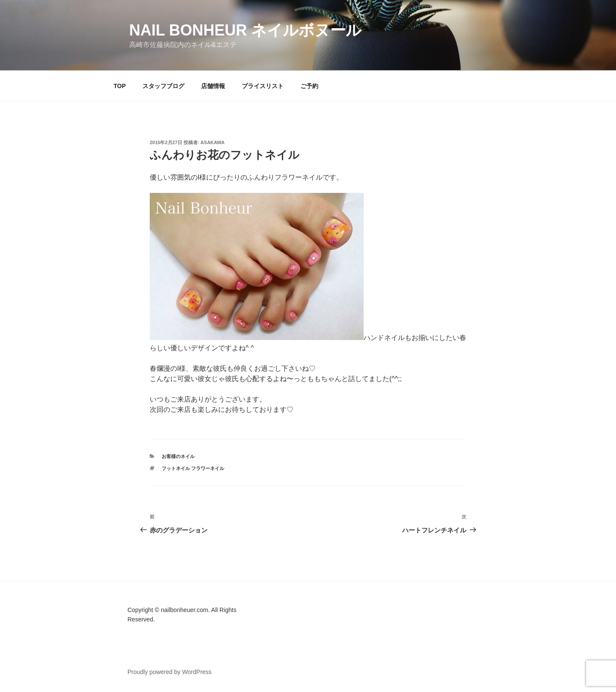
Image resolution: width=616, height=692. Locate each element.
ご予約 (309, 86)
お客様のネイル (178, 456)
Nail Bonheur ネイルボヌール (245, 30)
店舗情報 (213, 86)
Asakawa (213, 142)
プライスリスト (263, 86)
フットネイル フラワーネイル (193, 468)
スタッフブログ (163, 86)
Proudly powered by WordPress (170, 672)
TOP (120, 86)
